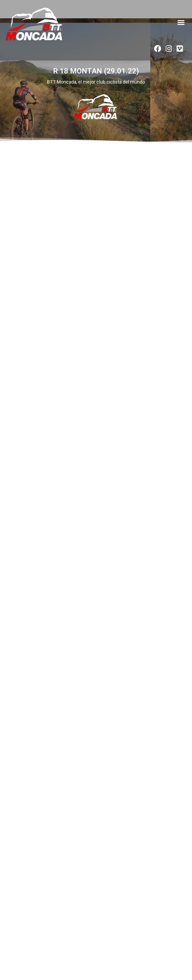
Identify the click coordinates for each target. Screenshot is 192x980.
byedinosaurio (109, 960)
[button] (181, 23)
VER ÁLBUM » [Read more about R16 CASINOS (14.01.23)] (13, 377)
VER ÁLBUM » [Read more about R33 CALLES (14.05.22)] (13, 537)
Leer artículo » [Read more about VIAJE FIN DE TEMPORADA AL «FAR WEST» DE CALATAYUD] (16, 909)
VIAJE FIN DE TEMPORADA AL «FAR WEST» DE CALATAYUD (69, 892)
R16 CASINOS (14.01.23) (30, 337)
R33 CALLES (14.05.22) (28, 491)
